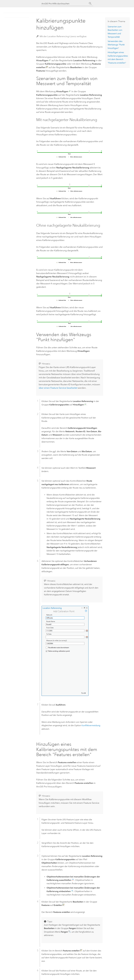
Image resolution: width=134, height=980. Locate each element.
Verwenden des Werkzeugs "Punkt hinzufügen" (116, 45)
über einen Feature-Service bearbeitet (58, 388)
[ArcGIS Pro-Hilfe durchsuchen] (64, 4)
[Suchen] (90, 4)
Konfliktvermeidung (91, 725)
